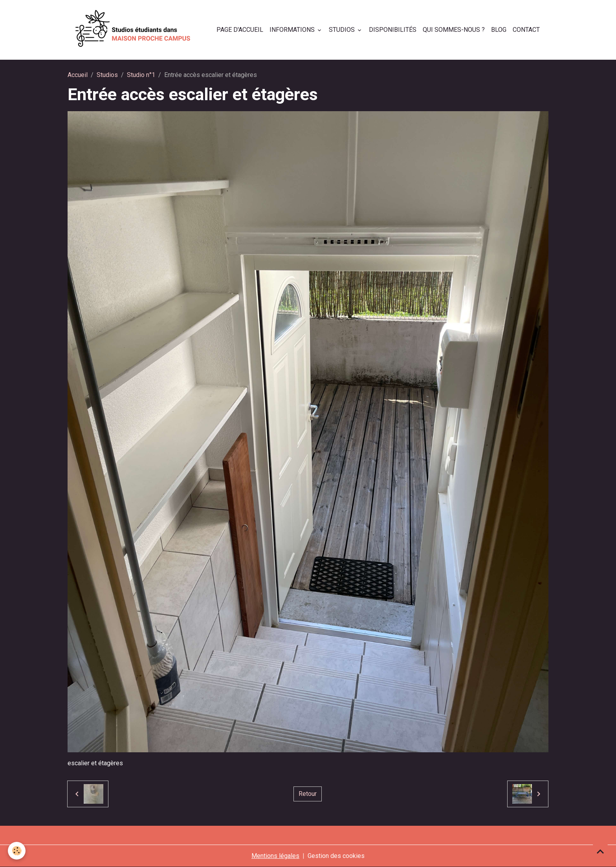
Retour (308, 794)
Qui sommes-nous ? (454, 30)
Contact (526, 30)
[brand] (135, 30)
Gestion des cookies (336, 856)
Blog (499, 30)
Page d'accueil (240, 30)
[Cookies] (17, 851)
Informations (293, 30)
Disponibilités (393, 30)
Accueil (78, 75)
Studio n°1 (141, 75)
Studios (343, 30)
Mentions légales (275, 856)
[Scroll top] (600, 851)
